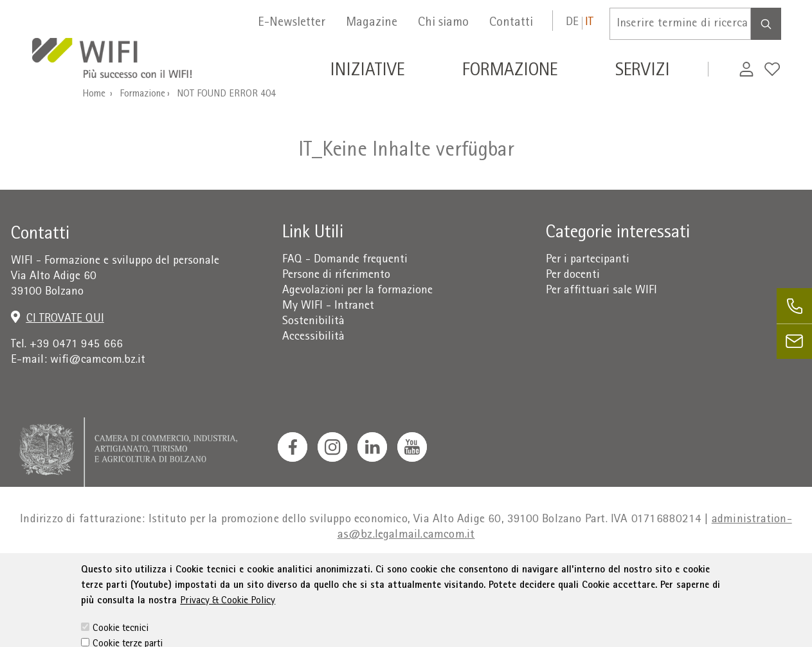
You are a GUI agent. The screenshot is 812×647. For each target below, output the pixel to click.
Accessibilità (313, 337)
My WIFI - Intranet (328, 306)
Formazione (142, 95)
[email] (794, 341)
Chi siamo (443, 23)
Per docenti (573, 276)
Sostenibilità (313, 322)
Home (94, 95)
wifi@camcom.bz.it (98, 360)
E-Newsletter (292, 23)
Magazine (372, 23)
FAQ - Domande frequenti (345, 260)
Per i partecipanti (588, 260)
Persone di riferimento (336, 276)
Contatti (511, 23)
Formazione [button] (510, 72)
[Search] (766, 24)
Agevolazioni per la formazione (357, 291)
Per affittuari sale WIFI (601, 291)
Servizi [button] (643, 72)
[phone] (794, 306)
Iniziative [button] (367, 72)
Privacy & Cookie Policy (228, 619)
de (572, 23)
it (589, 23)
